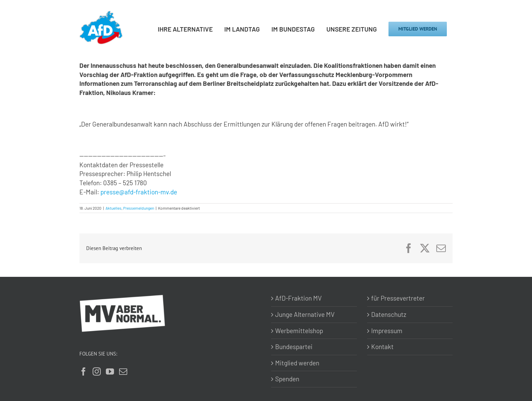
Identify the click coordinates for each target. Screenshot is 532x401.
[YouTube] (110, 371)
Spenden (287, 379)
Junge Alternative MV (305, 314)
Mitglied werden (297, 363)
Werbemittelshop (299, 331)
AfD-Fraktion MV (298, 298)
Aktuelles (113, 208)
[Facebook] (83, 371)
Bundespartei (294, 347)
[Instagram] (97, 371)
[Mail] (123, 371)
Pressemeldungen (139, 208)
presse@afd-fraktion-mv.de (139, 192)
